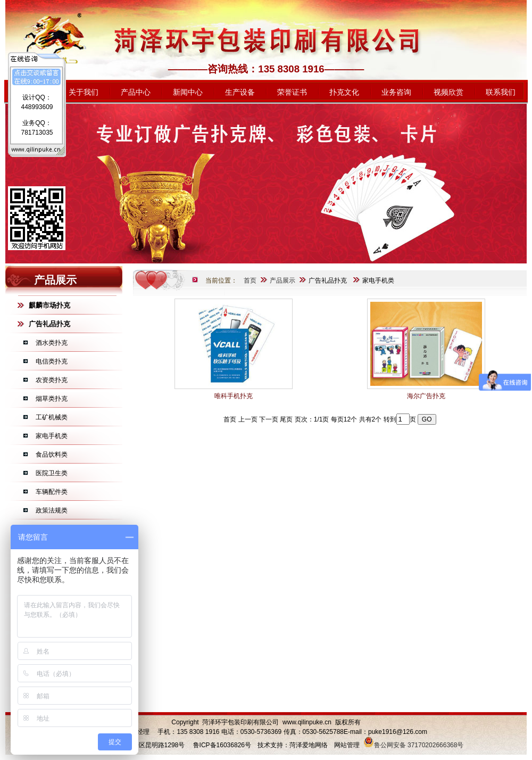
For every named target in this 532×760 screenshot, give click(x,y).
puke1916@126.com (398, 732)
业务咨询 (396, 92)
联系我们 (501, 92)
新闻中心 (188, 92)
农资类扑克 (52, 380)
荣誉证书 (292, 92)
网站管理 (347, 745)
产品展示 (282, 280)
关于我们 (84, 92)
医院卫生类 (52, 473)
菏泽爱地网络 (309, 745)
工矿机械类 (52, 417)
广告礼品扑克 (328, 280)
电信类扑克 (52, 361)
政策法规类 (52, 510)
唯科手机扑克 (234, 396)
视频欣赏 (448, 92)
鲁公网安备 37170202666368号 (414, 745)
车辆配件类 (52, 492)
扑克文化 (344, 92)
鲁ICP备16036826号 (222, 745)
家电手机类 (52, 436)
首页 (250, 280)
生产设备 (240, 92)
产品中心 (136, 92)
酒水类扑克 (52, 343)
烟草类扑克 (52, 399)
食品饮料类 (52, 455)
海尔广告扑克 (426, 396)
